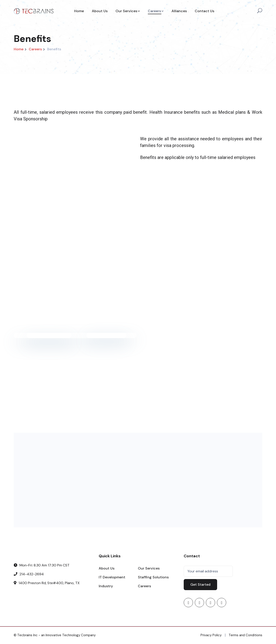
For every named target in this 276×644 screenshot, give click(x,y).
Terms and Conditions (245, 635)
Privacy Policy (211, 635)
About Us (107, 568)
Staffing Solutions (153, 577)
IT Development (112, 577)
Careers (35, 49)
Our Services (149, 568)
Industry (106, 586)
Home (19, 49)
